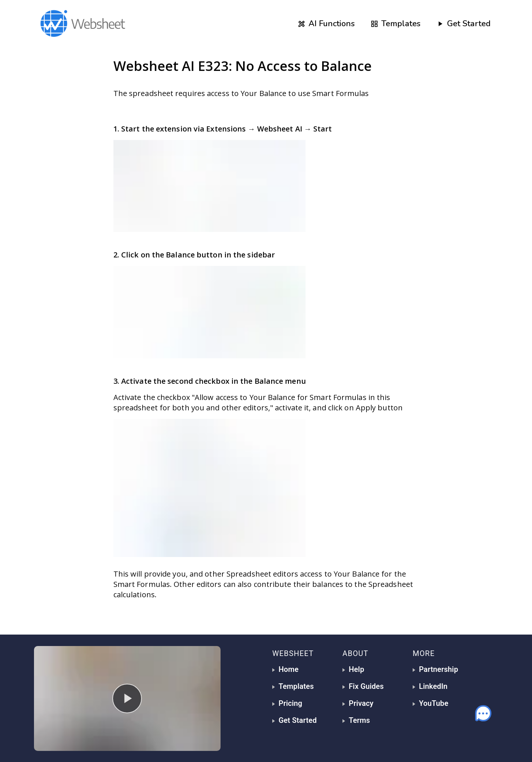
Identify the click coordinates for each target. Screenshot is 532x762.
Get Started (463, 24)
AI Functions (326, 24)
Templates (395, 24)
